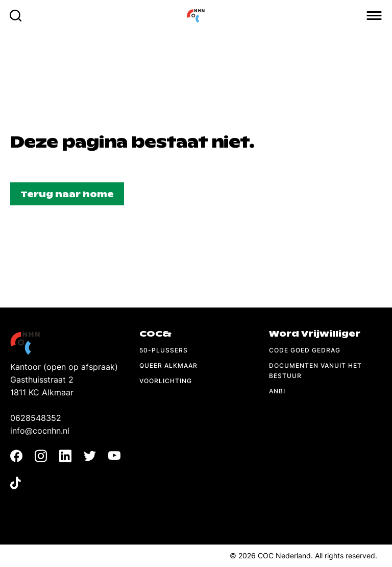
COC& (155, 334)
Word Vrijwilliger (315, 334)
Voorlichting (166, 381)
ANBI (277, 391)
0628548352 (36, 418)
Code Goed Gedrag (305, 350)
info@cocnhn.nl (40, 431)
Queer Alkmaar (168, 365)
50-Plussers (164, 350)
